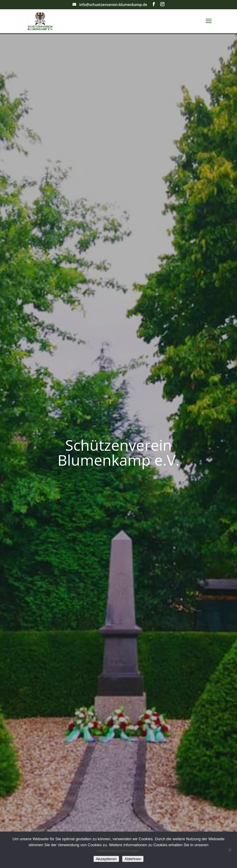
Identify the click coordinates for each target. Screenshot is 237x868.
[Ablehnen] (230, 850)
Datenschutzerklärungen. (119, 851)
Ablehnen (133, 859)
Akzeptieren (106, 859)
